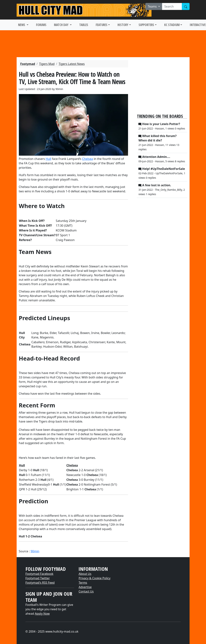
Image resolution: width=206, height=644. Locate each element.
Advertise (85, 587)
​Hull (48, 159)
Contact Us (86, 591)
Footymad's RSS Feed (40, 583)
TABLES (84, 25)
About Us (85, 574)
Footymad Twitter (38, 578)
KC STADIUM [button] (172, 25)
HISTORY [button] (123, 25)
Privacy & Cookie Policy (94, 578)
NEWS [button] (22, 25)
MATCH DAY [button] (62, 25)
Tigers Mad (47, 64)
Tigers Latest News (72, 64)
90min (35, 551)
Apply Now (42, 614)
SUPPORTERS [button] (146, 25)
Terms (83, 583)
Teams (153, 6)
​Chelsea (87, 159)
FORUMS (41, 25)
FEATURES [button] (102, 25)
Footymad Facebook (39, 574)
